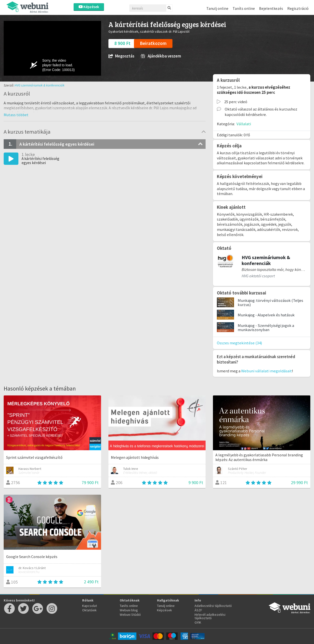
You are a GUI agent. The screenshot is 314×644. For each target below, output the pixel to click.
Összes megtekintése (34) (240, 343)
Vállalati (244, 124)
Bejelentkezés (271, 8)
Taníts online (244, 8)
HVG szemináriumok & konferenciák (39, 85)
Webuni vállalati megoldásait (267, 371)
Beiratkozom (153, 43)
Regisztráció (298, 8)
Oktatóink (89, 610)
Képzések (89, 7)
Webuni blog (129, 610)
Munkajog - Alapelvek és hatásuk (266, 315)
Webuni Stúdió (130, 615)
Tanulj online (217, 8)
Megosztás (121, 56)
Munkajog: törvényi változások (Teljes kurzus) (270, 302)
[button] (16, 115)
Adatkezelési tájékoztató (213, 606)
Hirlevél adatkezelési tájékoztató (210, 616)
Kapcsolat (90, 606)
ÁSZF (198, 610)
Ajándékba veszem (161, 56)
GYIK (198, 622)
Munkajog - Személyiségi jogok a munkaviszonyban (266, 328)
